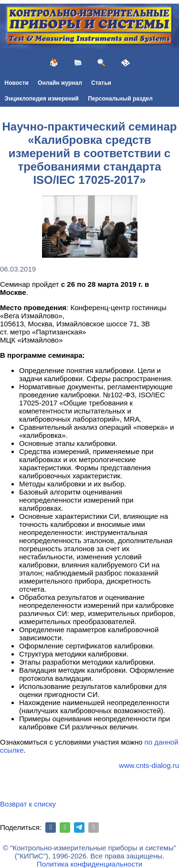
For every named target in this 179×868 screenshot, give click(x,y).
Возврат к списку (28, 804)
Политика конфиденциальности (89, 864)
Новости (17, 83)
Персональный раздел (120, 99)
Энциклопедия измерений (42, 99)
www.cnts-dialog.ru (149, 765)
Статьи (101, 83)
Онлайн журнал (60, 83)
